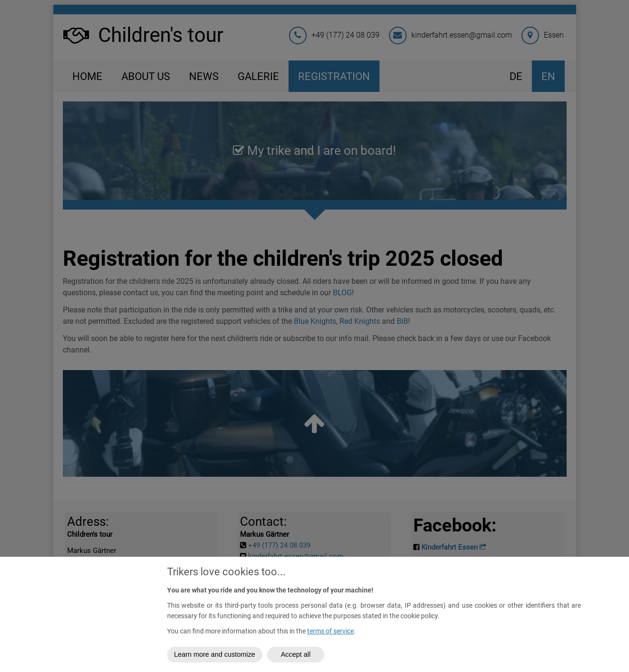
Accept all (296, 654)
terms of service (330, 631)
